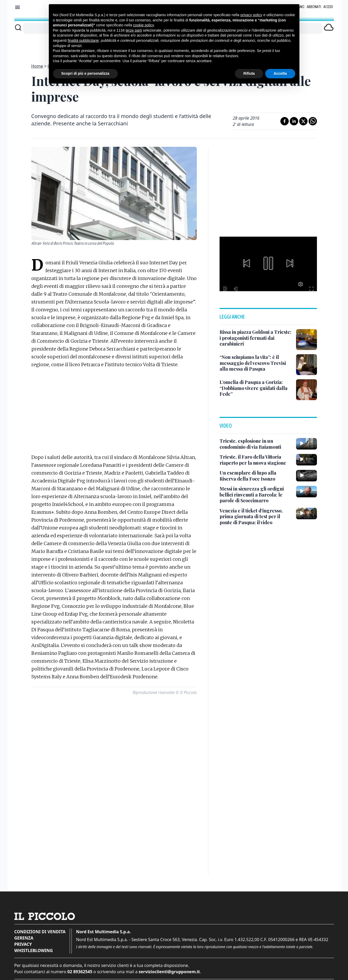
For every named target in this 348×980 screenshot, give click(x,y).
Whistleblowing (34, 896)
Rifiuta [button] (249, 73)
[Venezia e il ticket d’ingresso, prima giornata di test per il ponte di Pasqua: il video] (256, 462)
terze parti (134, 30)
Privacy (23, 890)
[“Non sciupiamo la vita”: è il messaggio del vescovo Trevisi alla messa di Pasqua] (256, 308)
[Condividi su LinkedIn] (294, 121)
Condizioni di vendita (40, 877)
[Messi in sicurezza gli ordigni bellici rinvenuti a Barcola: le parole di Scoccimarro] (256, 440)
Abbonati (314, 7)
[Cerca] (18, 27)
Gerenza (24, 883)
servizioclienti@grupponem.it (169, 917)
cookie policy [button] (143, 25)
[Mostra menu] (17, 7)
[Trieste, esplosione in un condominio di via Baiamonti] (256, 389)
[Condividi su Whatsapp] (313, 121)
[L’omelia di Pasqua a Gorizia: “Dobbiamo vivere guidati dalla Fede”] (256, 334)
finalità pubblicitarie (83, 40)
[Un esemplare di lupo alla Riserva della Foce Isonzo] (256, 421)
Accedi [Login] (328, 7)
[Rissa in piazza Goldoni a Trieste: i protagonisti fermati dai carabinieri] (256, 283)
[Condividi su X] (303, 121)
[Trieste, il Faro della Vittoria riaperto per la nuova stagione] (256, 405)
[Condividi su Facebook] (285, 121)
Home (37, 66)
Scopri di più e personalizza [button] (85, 73)
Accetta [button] (280, 73)
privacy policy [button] (251, 15)
